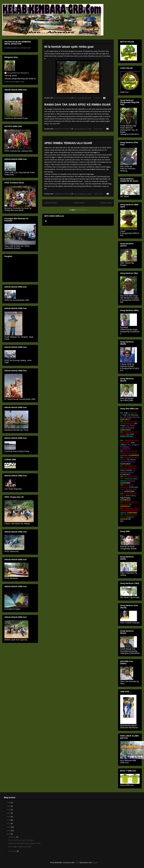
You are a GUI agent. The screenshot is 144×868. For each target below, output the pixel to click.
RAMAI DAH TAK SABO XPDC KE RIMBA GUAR (77, 105)
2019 (9, 806)
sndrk (77, 863)
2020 (9, 803)
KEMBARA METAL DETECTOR (18, 48)
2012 (9, 824)
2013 (9, 820)
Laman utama (79, 203)
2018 (9, 810)
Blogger (95, 863)
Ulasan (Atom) (81, 210)
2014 (9, 817)
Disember (13, 837)
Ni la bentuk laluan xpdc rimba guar (69, 47)
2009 (9, 834)
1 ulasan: (97, 98)
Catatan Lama (106, 203)
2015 (9, 813)
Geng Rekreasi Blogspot (18, 73)
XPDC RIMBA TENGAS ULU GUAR (68, 143)
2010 (9, 831)
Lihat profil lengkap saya (14, 82)
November (13, 851)
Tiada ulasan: (99, 129)
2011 (9, 827)
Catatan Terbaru (51, 203)
